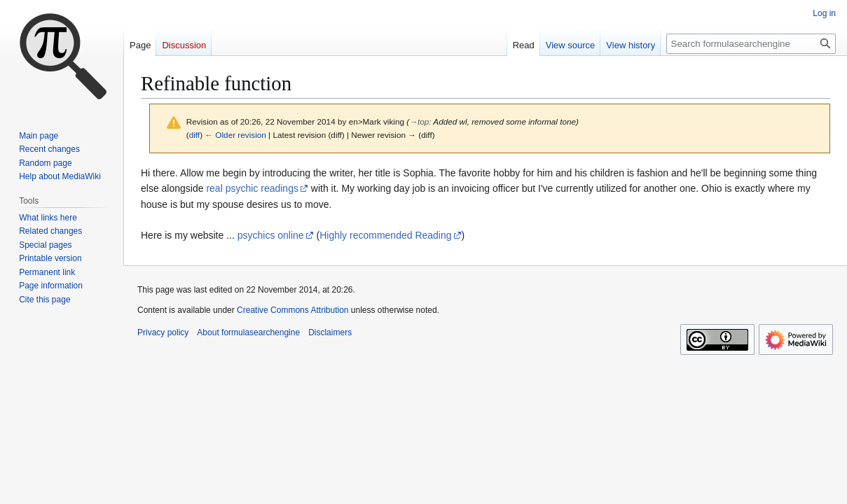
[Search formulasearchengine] (751, 44)
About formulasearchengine (248, 332)
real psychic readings (252, 188)
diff (194, 135)
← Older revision (235, 135)
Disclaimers (330, 332)
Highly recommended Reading (385, 235)
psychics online (271, 235)
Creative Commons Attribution (292, 310)
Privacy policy (163, 332)
